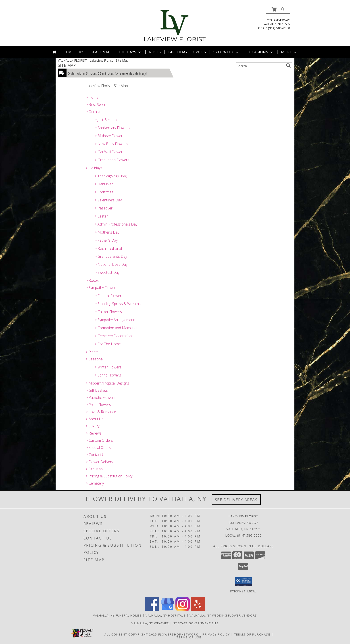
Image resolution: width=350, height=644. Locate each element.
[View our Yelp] (198, 610)
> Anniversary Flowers (112, 128)
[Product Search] (260, 66)
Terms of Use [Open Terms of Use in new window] (189, 637)
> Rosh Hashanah (109, 248)
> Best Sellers (97, 105)
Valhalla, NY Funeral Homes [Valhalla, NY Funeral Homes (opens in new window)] (118, 615)
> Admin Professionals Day (116, 224)
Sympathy (226, 52)
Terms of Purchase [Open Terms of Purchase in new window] (252, 634)
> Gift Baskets (97, 390)
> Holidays (94, 168)
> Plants (92, 352)
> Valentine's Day (108, 200)
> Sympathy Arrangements (115, 320)
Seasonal (100, 52)
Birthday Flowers (187, 52)
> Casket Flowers (108, 312)
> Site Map (94, 469)
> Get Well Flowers (109, 152)
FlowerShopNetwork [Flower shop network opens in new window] (178, 634)
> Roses (92, 280)
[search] (288, 66)
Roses (155, 52)
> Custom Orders (99, 440)
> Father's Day (106, 240)
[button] (278, 9)
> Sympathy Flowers (102, 288)
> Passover (104, 208)
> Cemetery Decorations (114, 336)
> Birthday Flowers (109, 136)
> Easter (101, 216)
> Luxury (93, 426)
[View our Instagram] (183, 610)
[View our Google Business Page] (167, 610)
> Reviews (94, 433)
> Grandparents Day (111, 256)
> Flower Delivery (99, 462)
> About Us (95, 419)
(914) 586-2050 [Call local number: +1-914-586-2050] (279, 28)
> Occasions (96, 112)
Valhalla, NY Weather (150, 623)
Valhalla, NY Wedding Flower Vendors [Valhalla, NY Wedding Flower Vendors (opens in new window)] (223, 615)
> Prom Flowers (98, 405)
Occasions (260, 52)
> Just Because (106, 120)
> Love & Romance (101, 412)
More (289, 52)
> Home (92, 97)
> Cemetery (95, 483)
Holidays (130, 52)
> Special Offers (98, 447)
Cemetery (73, 52)
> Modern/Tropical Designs (107, 383)
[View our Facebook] (152, 610)
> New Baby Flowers (111, 144)
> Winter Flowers (108, 367)
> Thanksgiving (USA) (111, 176)
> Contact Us (96, 455)
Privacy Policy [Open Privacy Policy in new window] (216, 634)
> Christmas (104, 192)
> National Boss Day (111, 264)
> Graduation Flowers (112, 160)
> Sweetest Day (107, 272)
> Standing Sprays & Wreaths (118, 304)
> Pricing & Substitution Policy (109, 476)
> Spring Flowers (108, 375)
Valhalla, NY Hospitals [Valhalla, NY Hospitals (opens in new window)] (166, 615)
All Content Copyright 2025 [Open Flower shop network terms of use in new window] (131, 634)
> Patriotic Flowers (101, 397)
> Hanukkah (104, 184)
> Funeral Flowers (109, 296)
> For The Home (108, 344)
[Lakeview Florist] (175, 25)
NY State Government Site (196, 623)
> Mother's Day (107, 232)
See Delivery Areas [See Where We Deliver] (236, 500)
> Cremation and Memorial (116, 328)
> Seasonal (95, 359)
